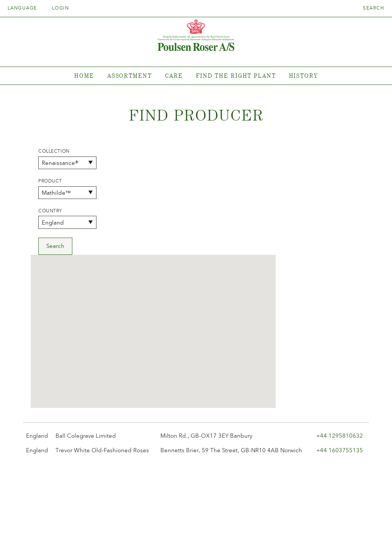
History (303, 76)
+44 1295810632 (340, 329)
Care (174, 76)
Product (50, 181)
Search (374, 8)
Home (84, 76)
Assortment (130, 76)
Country (50, 211)
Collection (54, 151)
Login (60, 8)
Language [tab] (25, 8)
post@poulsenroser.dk (283, 515)
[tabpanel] (196, 76)
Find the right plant (236, 76)
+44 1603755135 (340, 344)
